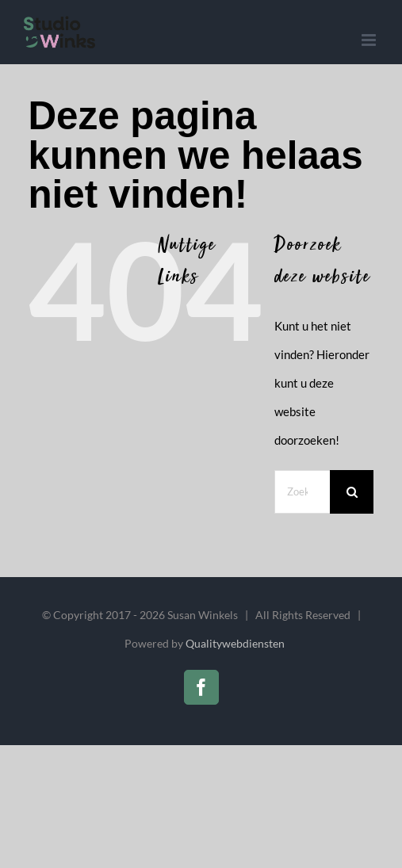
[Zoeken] (352, 492)
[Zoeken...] (302, 492)
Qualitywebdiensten (235, 643)
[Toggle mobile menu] (370, 40)
